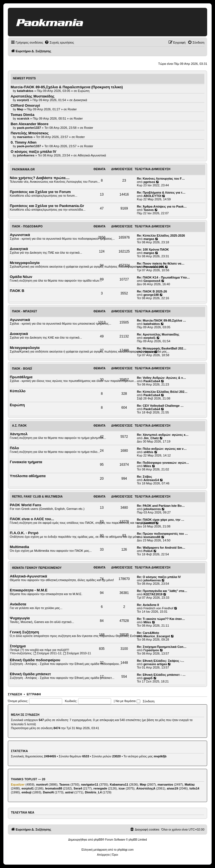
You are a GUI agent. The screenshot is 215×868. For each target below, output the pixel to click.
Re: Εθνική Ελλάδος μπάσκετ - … (161, 675)
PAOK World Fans (25, 505)
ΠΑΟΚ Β (17, 291)
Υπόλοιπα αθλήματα (28, 476)
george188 (151, 295)
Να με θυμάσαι (128, 701)
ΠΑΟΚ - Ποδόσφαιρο (27, 226)
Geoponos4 (152, 281)
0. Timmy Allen (24, 142)
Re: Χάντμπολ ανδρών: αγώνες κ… (163, 435)
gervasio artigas (155, 664)
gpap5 (148, 678)
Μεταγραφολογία (25, 263)
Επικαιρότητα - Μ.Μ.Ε (29, 590)
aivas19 (172, 788)
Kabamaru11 (119, 784)
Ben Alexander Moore (30, 124)
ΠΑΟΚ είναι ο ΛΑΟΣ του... (32, 519)
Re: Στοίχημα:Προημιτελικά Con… (162, 647)
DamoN (48, 792)
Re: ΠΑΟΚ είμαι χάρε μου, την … (161, 520)
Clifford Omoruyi (25, 105)
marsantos (165, 784)
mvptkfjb (160, 756)
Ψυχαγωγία (20, 618)
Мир (143, 784)
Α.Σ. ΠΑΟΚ (19, 426)
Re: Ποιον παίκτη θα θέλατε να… (161, 263)
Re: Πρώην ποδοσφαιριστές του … (162, 534)
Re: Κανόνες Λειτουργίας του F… (161, 179)
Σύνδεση (15, 694)
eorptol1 (149, 338)
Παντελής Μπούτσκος (30, 133)
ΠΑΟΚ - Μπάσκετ (25, 311)
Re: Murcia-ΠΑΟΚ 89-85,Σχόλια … (161, 320)
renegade (100, 788)
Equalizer (18, 784)
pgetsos (149, 182)
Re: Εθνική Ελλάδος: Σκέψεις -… (161, 661)
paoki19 (149, 523)
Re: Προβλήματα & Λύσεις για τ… (161, 192)
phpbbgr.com (125, 850)
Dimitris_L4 (93, 792)
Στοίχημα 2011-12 (47, 653)
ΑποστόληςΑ (146, 788)
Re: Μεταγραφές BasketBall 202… (162, 348)
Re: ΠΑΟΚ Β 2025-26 (152, 291)
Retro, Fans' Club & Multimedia (37, 497)
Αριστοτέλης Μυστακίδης (33, 96)
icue (122, 788)
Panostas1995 (154, 267)
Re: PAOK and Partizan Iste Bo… (161, 506)
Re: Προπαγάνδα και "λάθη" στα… (162, 591)
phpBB (98, 840)
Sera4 (78, 788)
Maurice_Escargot (157, 636)
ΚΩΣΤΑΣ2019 (153, 594)
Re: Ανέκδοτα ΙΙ (148, 605)
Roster (72, 109)
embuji (26, 792)
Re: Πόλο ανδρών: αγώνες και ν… (162, 449)
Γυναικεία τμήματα (26, 462)
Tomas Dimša (23, 115)
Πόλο (14, 448)
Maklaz (190, 784)
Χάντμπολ (19, 434)
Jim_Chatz (151, 438)
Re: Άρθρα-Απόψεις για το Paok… (162, 206)
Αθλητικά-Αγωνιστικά (92, 155)
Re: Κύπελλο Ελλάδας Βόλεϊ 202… (162, 392)
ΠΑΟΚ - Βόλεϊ (22, 369)
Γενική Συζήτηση (24, 632)
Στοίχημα (18, 646)
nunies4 (42, 784)
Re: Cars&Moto (148, 633)
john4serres (152, 509)
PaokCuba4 (152, 381)
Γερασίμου (151, 650)
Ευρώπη (84, 91)
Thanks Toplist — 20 (28, 779)
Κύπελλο (18, 391)
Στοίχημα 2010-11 (77, 653)
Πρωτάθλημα (21, 377)
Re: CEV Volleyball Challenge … (160, 406)
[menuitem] (59, 42)
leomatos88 (152, 537)
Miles (147, 466)
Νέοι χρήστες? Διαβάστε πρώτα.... (40, 178)
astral (69, 792)
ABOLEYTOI (152, 196)
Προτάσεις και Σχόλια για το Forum (40, 192)
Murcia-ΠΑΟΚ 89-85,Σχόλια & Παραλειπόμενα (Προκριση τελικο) (67, 87)
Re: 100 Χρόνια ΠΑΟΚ (153, 249)
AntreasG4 (151, 480)
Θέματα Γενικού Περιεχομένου (37, 568)
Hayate (148, 352)
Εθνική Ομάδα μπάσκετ (30, 674)
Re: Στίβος (144, 477)
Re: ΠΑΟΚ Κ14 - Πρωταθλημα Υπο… (163, 277)
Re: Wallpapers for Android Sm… (161, 548)
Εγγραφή (34, 694)
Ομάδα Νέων (21, 277)
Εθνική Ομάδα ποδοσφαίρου (35, 660)
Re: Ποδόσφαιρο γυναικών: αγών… (163, 463)
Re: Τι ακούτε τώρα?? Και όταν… (161, 619)
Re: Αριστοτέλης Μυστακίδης (158, 334)
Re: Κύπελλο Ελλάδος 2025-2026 (161, 236)
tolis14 (194, 788)
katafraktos (152, 324)
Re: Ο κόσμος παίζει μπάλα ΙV (159, 577)
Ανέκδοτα (18, 604)
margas (149, 239)
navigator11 (90, 784)
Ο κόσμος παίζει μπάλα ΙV (33, 152)
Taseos (149, 210)
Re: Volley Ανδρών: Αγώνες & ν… (161, 378)
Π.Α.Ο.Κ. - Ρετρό (24, 533)
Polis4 (148, 551)
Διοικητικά (80, 100)
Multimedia (19, 547)
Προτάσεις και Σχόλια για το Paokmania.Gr (47, 206)
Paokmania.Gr (23, 169)
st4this (148, 452)
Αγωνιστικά (20, 235)
